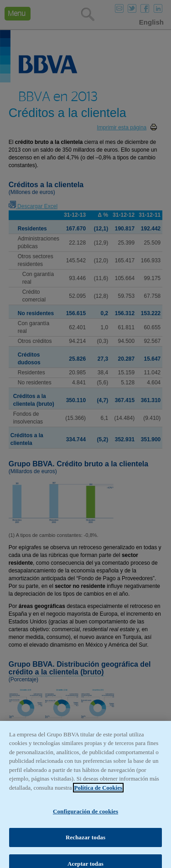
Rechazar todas (85, 845)
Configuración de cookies (85, 819)
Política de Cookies (98, 795)
